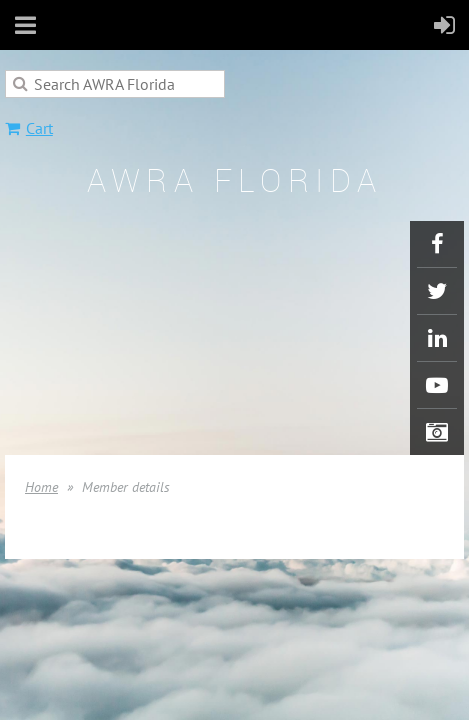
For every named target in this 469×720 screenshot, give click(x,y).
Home (41, 487)
